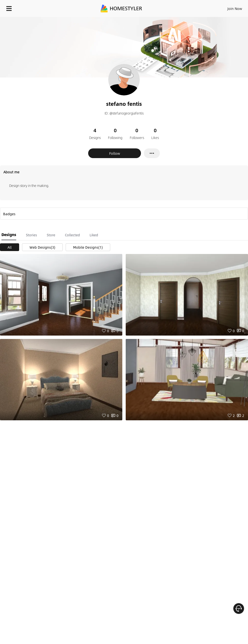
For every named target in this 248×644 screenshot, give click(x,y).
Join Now (235, 8)
